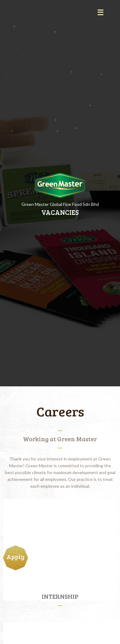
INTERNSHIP (58, 596)
